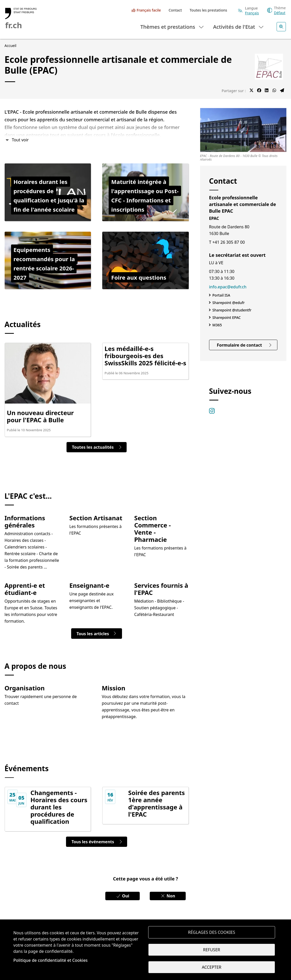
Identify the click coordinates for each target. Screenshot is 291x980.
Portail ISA (221, 295)
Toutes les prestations (208, 10)
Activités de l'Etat (239, 27)
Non (168, 896)
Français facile (149, 10)
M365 (217, 325)
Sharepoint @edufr (229, 303)
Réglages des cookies (212, 932)
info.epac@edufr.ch (228, 287)
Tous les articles (97, 634)
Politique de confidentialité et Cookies (50, 960)
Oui (123, 896)
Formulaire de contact (244, 345)
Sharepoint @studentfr (232, 310)
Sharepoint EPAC (227, 317)
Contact (175, 10)
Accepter (212, 967)
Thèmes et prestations (172, 27)
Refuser (212, 950)
